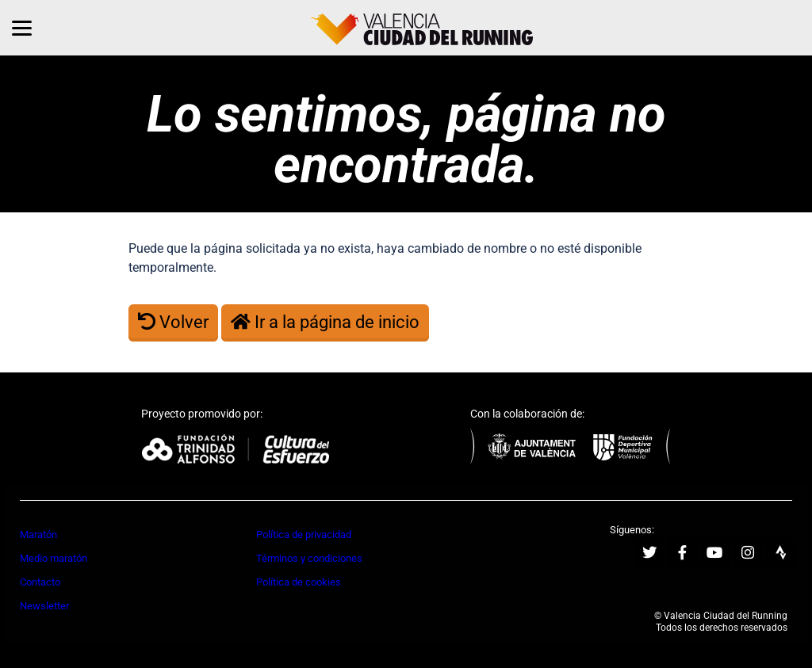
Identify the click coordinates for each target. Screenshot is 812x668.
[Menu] (22, 28)
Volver (173, 322)
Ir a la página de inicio (325, 322)
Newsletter (44, 606)
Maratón (38, 534)
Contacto (40, 582)
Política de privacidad (304, 534)
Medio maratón (54, 558)
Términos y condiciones (309, 558)
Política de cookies (299, 582)
